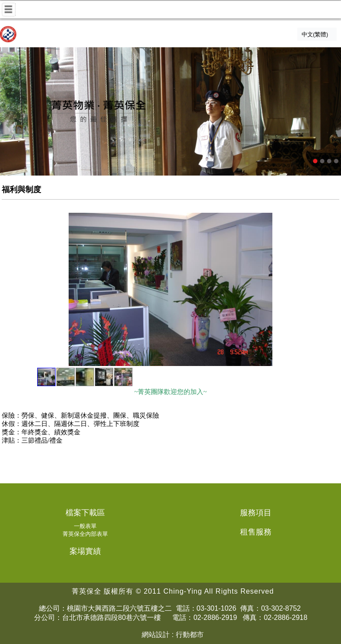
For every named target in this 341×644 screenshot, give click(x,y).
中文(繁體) (315, 35)
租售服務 (256, 532)
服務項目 (256, 513)
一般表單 (85, 526)
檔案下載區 (85, 513)
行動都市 (190, 635)
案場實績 (85, 551)
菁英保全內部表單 (85, 534)
